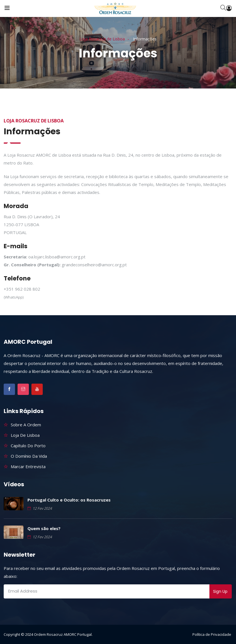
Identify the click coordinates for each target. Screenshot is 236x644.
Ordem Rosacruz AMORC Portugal (63, 634)
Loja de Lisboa (25, 435)
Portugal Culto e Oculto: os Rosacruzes (69, 500)
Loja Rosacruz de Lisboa (102, 39)
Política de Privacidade (212, 634)
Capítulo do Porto (28, 446)
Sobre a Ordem (26, 425)
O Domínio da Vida (29, 456)
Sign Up (220, 591)
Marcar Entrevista (28, 466)
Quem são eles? (44, 528)
